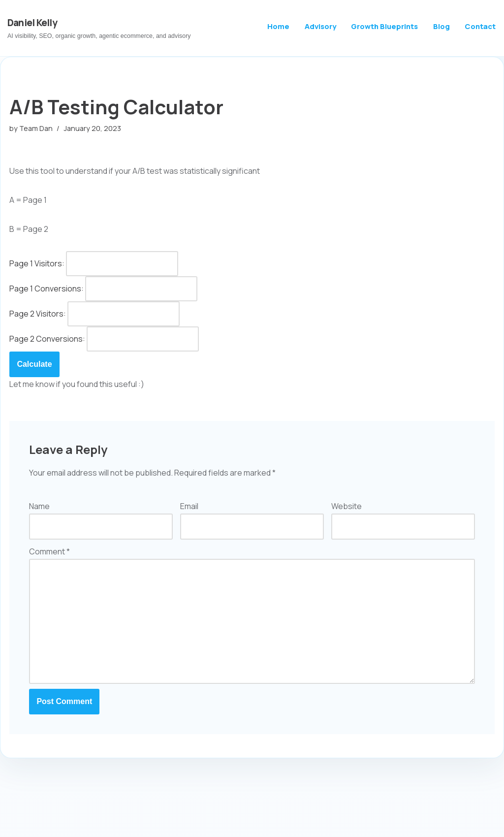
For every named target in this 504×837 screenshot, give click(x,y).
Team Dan (36, 128)
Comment (49, 551)
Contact (480, 26)
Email (189, 506)
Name (39, 506)
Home (278, 26)
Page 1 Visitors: (37, 263)
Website (346, 506)
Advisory (320, 26)
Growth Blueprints (384, 26)
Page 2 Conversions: (47, 339)
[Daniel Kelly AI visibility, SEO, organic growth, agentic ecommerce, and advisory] (99, 28)
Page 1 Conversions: (47, 289)
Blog (441, 26)
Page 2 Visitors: (38, 314)
